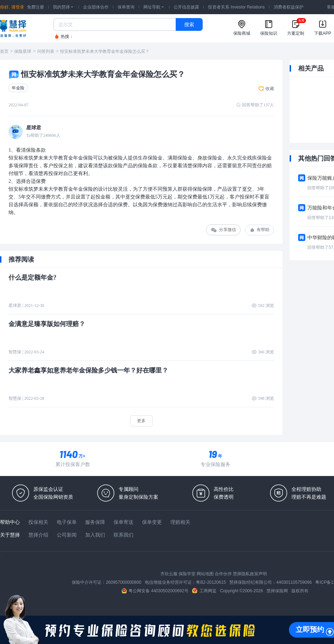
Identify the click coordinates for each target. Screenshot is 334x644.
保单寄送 (124, 522)
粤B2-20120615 (211, 582)
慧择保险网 (277, 591)
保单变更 (152, 522)
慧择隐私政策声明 (250, 574)
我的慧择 (64, 7)
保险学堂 (187, 574)
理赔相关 (180, 522)
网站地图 (205, 574)
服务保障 (95, 522)
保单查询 (126, 7)
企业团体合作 (96, 7)
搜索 (189, 24)
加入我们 (95, 535)
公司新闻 (67, 535)
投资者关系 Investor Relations (236, 7)
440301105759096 (294, 582)
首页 (4, 51)
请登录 (18, 7)
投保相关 (38, 522)
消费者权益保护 (289, 7)
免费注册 (35, 7)
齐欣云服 (169, 574)
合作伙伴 (223, 574)
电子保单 (67, 522)
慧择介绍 (38, 535)
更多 (141, 421)
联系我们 (124, 535)
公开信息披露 (186, 7)
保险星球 (23, 51)
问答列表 (46, 51)
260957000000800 (124, 582)
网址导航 (154, 7)
